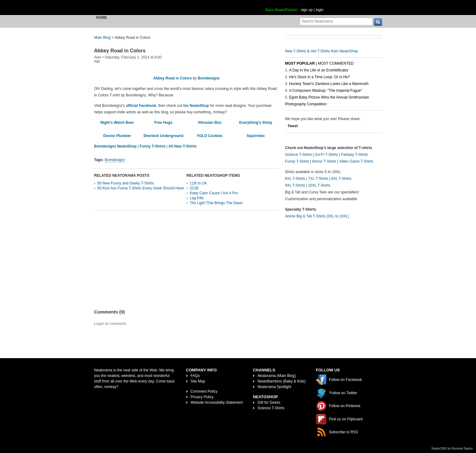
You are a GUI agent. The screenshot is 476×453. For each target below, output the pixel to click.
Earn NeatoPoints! (282, 10)
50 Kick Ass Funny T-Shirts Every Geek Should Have (141, 188)
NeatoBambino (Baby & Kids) (281, 381)
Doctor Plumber (117, 136)
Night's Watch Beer (117, 123)
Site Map (198, 381)
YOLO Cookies (209, 136)
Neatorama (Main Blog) (276, 376)
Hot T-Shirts (320, 51)
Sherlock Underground (163, 136)
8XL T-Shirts (341, 179)
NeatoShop (349, 51)
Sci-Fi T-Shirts (326, 155)
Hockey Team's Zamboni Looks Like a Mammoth (329, 84)
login (319, 10)
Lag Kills (197, 198)
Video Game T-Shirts (356, 161)
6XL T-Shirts (295, 179)
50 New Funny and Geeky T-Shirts (125, 183)
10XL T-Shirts (319, 185)
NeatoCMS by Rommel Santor (452, 449)
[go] (378, 22)
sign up (307, 10)
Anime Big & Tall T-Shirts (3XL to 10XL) (317, 216)
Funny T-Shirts (152, 146)
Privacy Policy (202, 397)
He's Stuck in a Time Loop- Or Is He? (320, 77)
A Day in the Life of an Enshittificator (319, 70)
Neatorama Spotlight (274, 387)
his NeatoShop (196, 106)
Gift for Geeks (269, 402)
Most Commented (336, 63)
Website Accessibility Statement (217, 402)
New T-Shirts (296, 51)
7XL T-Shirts (318, 179)
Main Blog (102, 38)
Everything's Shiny (256, 123)
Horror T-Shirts (324, 161)
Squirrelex (256, 136)
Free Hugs (163, 123)
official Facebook (141, 106)
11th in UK (198, 183)
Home (102, 18)
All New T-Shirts (182, 146)
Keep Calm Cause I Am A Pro (214, 193)
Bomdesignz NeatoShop (115, 146)
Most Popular (300, 63)
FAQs (195, 376)
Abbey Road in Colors (120, 51)
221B (194, 188)
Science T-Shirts (299, 155)
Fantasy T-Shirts (354, 155)
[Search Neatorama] (336, 21)
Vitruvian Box (210, 123)
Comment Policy (204, 391)
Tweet (293, 126)
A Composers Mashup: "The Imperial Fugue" (326, 91)
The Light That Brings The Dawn (216, 203)
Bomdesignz (209, 78)
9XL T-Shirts (295, 185)
